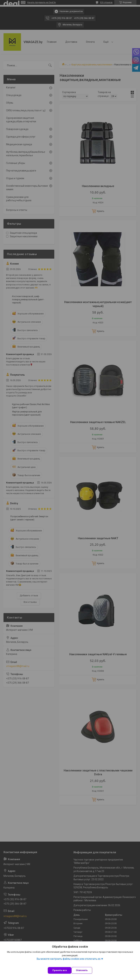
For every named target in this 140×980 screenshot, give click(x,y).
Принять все (60, 970)
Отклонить (82, 970)
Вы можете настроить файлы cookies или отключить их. (69, 959)
